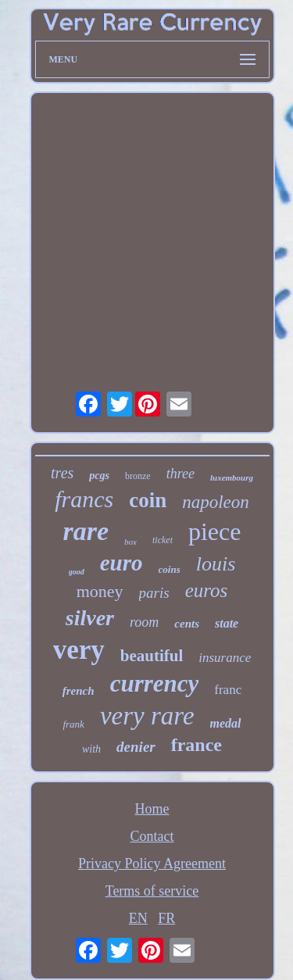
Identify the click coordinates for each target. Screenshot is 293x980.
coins (170, 569)
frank (73, 724)
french (79, 691)
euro (121, 563)
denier (136, 747)
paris (154, 593)
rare (86, 531)
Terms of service (152, 891)
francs (84, 499)
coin (148, 500)
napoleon (216, 502)
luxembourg (232, 477)
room (144, 622)
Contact (152, 836)
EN (138, 918)
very (79, 650)
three (180, 474)
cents (187, 624)
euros (207, 590)
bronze (138, 476)
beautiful (152, 656)
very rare (147, 716)
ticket (163, 540)
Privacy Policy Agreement (152, 864)
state (227, 623)
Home (152, 809)
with (91, 749)
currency (155, 683)
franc (228, 690)
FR (166, 918)
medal (226, 723)
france (197, 745)
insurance (225, 658)
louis (216, 564)
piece (215, 531)
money (100, 591)
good (77, 572)
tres (62, 473)
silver (90, 618)
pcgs (99, 476)
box (130, 542)
